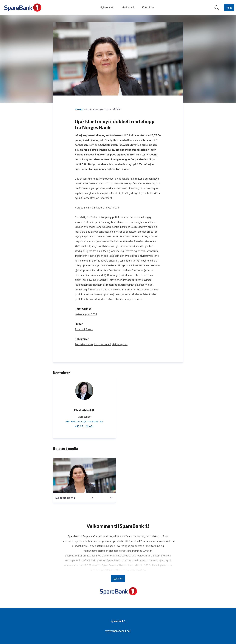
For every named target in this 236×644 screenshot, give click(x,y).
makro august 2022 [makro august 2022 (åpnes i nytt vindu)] (86, 314)
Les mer (118, 578)
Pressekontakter (84, 344)
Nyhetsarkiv (107, 7)
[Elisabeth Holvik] (84, 475)
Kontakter (148, 7)
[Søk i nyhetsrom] (217, 8)
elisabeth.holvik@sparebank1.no (84, 421)
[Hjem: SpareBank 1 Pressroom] (22, 8)
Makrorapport (120, 344)
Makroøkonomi (102, 344)
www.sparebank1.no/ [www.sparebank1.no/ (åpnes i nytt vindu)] (118, 631)
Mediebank (128, 7)
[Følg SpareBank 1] (229, 8)
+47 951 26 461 (84, 426)
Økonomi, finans (84, 329)
